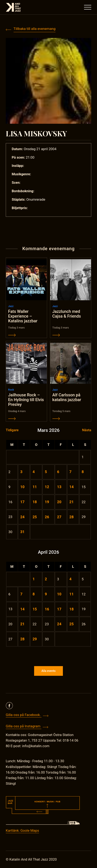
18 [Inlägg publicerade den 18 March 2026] (35, 502)
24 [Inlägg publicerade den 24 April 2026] (59, 624)
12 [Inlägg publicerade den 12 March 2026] (47, 487)
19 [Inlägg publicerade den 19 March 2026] (47, 502)
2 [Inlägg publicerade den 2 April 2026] (46, 579)
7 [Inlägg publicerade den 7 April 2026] (21, 594)
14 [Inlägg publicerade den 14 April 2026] (23, 609)
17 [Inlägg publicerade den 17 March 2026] (23, 502)
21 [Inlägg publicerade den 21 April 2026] (23, 624)
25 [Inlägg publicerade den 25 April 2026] (72, 624)
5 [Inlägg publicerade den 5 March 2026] (46, 472)
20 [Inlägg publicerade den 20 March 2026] (59, 502)
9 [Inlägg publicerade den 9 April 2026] (46, 594)
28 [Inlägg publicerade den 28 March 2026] (72, 517)
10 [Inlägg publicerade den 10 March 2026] (23, 487)
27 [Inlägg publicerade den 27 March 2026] (59, 517)
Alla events (49, 671)
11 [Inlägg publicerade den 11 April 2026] (72, 594)
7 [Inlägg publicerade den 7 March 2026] (70, 472)
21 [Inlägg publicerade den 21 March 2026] (72, 502)
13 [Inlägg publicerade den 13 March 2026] (59, 487)
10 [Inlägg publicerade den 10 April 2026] (59, 594)
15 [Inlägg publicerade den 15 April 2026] (35, 609)
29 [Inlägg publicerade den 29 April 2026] (35, 639)
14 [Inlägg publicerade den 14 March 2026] (72, 487)
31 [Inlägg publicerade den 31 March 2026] (23, 532)
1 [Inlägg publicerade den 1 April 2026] (33, 579)
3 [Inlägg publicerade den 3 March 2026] (21, 472)
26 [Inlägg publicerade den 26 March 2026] (47, 517)
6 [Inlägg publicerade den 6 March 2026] (58, 472)
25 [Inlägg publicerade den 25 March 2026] (35, 517)
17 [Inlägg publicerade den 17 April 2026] (59, 609)
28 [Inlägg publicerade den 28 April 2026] (23, 639)
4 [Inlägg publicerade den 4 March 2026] (33, 472)
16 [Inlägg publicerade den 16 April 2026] (47, 609)
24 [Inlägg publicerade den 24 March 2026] (23, 517)
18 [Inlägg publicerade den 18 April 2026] (72, 609)
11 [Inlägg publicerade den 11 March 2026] (35, 487)
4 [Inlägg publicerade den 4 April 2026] (70, 579)
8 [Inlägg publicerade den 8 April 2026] (33, 594)
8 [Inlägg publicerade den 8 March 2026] (83, 472)
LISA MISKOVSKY (36, 133)
